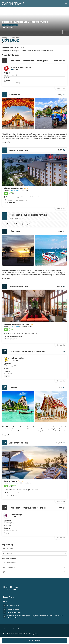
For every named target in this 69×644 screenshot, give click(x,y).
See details (61, 88)
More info (6, 142)
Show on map (15, 190)
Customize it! (35, 640)
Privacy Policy (34, 634)
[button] (6, 114)
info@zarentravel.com (14, 613)
